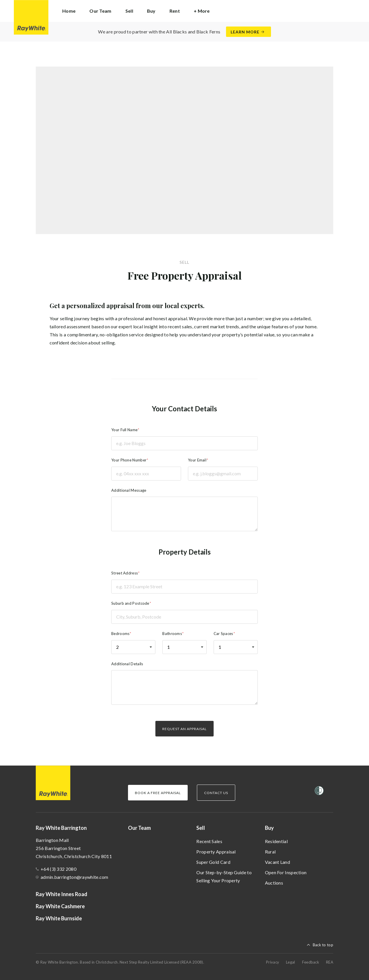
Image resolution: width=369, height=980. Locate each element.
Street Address (125, 573)
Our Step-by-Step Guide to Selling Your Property (224, 876)
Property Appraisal (216, 852)
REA (330, 962)
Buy (269, 828)
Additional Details (127, 664)
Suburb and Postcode (130, 603)
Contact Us (216, 793)
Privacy (273, 962)
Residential (276, 841)
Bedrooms (120, 634)
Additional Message (129, 490)
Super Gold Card (213, 862)
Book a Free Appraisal (158, 793)
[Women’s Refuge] (319, 792)
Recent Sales (209, 841)
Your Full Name (124, 430)
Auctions (274, 883)
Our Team (100, 11)
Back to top (323, 945)
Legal (291, 962)
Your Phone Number (129, 460)
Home (69, 11)
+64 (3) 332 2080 (59, 869)
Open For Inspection (286, 872)
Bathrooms (172, 634)
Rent (175, 11)
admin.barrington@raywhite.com (75, 877)
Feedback (311, 962)
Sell (201, 828)
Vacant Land (277, 862)
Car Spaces (223, 634)
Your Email (197, 460)
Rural (270, 852)
